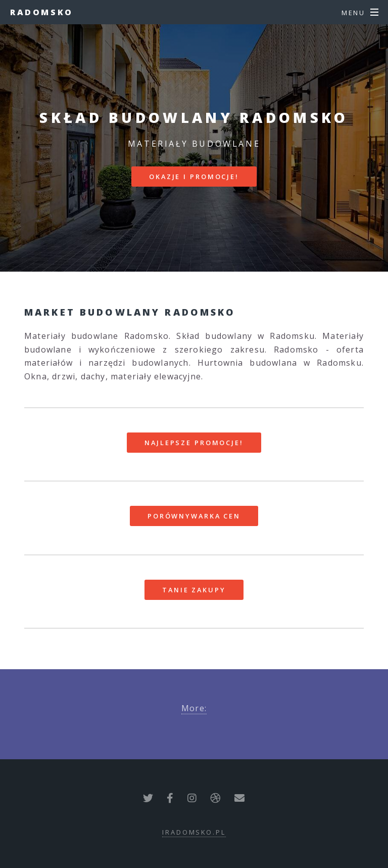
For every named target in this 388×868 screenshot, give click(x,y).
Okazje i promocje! (194, 177)
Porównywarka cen (194, 516)
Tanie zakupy (194, 590)
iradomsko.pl (194, 832)
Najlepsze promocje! (194, 443)
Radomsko (42, 12)
